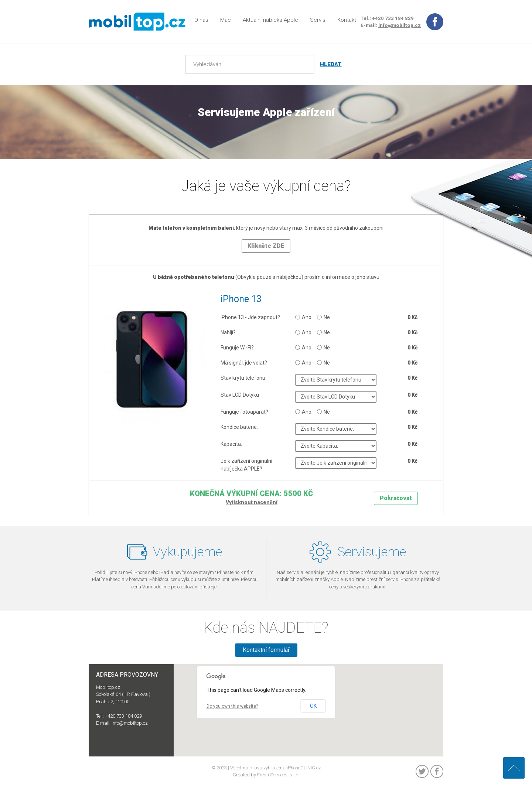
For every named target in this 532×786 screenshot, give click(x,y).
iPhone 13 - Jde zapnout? (250, 317)
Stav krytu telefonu (243, 378)
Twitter (422, 771)
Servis (318, 20)
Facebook (437, 771)
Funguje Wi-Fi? (237, 348)
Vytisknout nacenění (252, 502)
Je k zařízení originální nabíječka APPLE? (246, 465)
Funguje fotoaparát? (244, 412)
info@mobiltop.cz (400, 25)
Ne (323, 317)
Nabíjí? (228, 332)
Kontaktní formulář (266, 650)
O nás (201, 20)
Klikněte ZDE (266, 246)
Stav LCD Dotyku (240, 395)
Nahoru (514, 768)
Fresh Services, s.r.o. (278, 775)
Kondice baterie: (239, 427)
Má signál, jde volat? (244, 363)
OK (313, 706)
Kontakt (347, 20)
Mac (226, 20)
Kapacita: (231, 444)
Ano (303, 317)
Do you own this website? (232, 706)
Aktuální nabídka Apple (270, 20)
